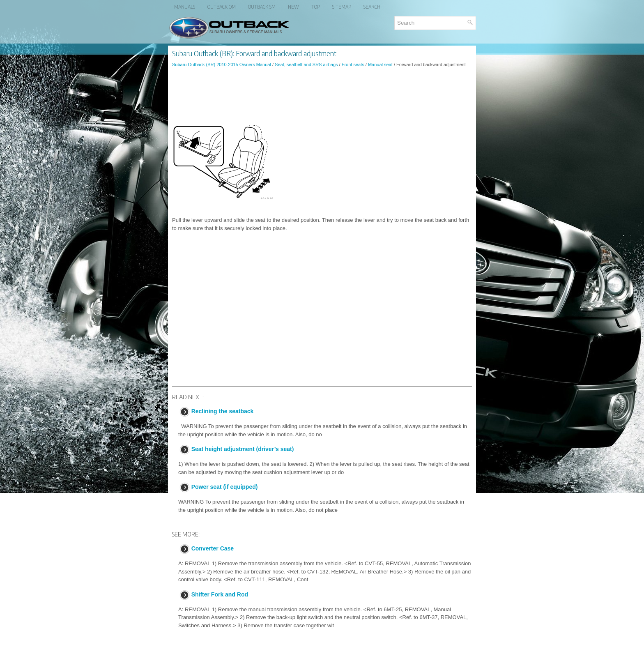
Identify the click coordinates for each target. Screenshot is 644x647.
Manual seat (380, 64)
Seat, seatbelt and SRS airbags (306, 64)
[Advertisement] (322, 96)
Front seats (353, 64)
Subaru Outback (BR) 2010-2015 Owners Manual (222, 64)
